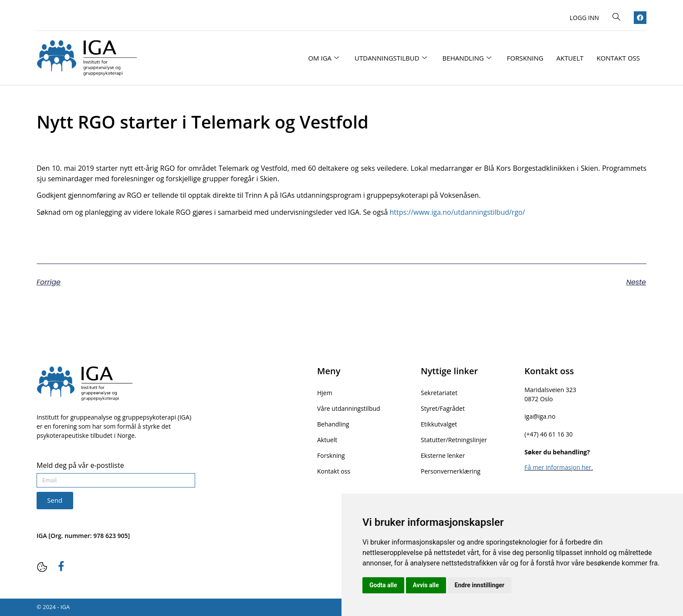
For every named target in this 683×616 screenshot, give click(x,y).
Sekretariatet (439, 393)
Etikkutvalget (439, 424)
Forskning (525, 58)
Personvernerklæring (451, 471)
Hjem (325, 393)
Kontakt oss (618, 58)
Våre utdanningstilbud (349, 408)
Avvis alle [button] (426, 585)
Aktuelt (570, 58)
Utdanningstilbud (391, 58)
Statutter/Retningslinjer (454, 440)
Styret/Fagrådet (443, 408)
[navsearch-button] (616, 17)
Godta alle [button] (383, 585)
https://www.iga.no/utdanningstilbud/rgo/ (457, 212)
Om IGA (323, 58)
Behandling (467, 58)
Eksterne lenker (443, 455)
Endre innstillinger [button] (480, 585)
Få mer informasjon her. (559, 467)
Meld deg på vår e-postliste (80, 466)
